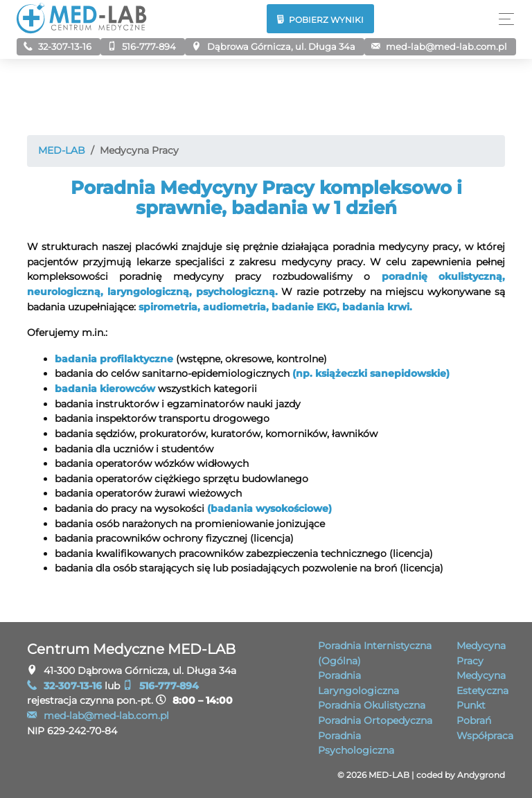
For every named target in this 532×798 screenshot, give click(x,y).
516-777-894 (142, 46)
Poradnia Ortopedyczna (375, 720)
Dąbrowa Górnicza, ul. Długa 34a (273, 46)
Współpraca (485, 736)
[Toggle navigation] (503, 19)
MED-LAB (62, 150)
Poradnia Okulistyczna (372, 705)
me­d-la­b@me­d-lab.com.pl (439, 46)
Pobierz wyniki (321, 20)
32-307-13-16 (57, 46)
